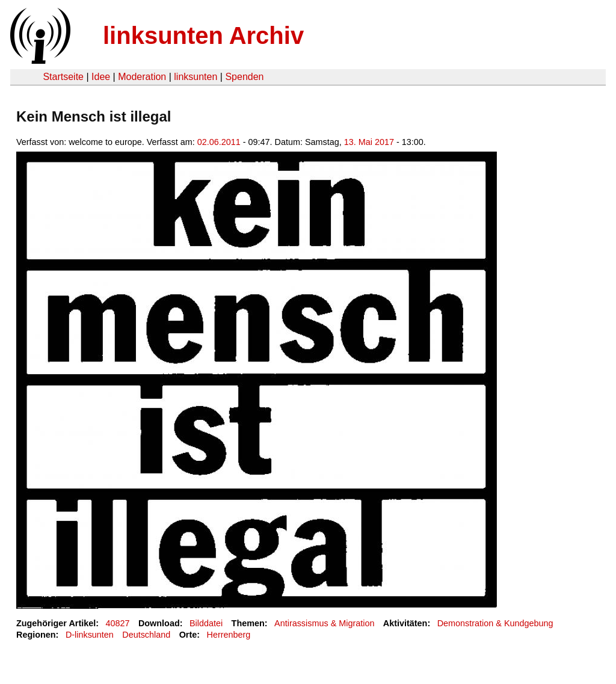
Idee (101, 77)
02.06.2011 (219, 142)
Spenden (244, 77)
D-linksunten (90, 635)
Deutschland (146, 635)
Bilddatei (206, 623)
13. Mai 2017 (369, 142)
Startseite (63, 77)
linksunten (196, 77)
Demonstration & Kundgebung (495, 623)
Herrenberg (229, 635)
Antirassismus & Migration (324, 623)
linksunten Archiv (203, 35)
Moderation (142, 77)
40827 (118, 623)
